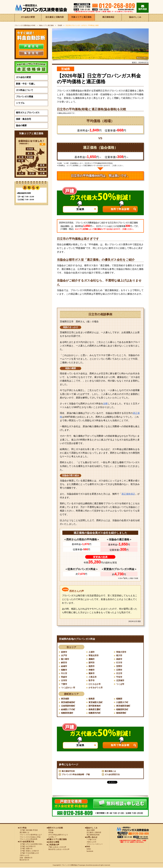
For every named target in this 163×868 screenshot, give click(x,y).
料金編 (50, 831)
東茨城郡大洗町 (96, 703)
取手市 (92, 681)
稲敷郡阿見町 (123, 710)
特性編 (50, 833)
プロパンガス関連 (25, 97)
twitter (88, 849)
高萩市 (119, 659)
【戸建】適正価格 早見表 (28, 831)
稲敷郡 (119, 699)
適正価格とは (110, 771)
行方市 (119, 663)
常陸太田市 (94, 655)
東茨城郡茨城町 (124, 706)
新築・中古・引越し (26, 84)
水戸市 (64, 655)
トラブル (20, 103)
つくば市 (120, 684)
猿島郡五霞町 (95, 710)
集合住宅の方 (24, 860)
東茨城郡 (65, 699)
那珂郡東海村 (95, 706)
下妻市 (64, 684)
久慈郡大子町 (123, 703)
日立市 (119, 673)
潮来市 (92, 673)
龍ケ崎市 (65, 659)
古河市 (64, 681)
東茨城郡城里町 (69, 703)
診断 (105, 404)
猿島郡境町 (122, 713)
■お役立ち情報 (53, 842)
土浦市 (92, 652)
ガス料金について (25, 90)
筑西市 (92, 666)
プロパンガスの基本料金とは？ (30, 835)
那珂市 (92, 663)
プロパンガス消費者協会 (70, 866)
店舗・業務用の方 (25, 858)
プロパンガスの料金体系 (28, 840)
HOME (25, 25)
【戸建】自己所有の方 (27, 847)
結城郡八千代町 (69, 710)
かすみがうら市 (96, 688)
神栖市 (92, 670)
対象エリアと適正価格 (81, 18)
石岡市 (119, 670)
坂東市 (64, 652)
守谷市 (119, 677)
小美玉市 (93, 677)
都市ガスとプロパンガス (28, 113)
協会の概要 (21, 125)
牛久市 (64, 673)
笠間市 (119, 666)
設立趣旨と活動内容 (55, 18)
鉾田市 (64, 663)
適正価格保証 (108, 18)
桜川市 (119, 655)
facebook (89, 852)
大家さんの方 (24, 856)
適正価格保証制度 (92, 835)
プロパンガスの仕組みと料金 (29, 837)
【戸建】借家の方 (25, 849)
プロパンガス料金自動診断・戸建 (76, 775)
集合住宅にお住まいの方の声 (58, 850)
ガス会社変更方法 (112, 775)
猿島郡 (92, 699)
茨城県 (60, 25)
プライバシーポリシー (94, 845)
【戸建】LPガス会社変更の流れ (30, 845)
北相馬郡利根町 (69, 706)
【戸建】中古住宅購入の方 (28, 854)
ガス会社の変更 (28, 18)
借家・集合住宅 (23, 119)
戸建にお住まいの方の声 (56, 847)
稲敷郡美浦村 (67, 713)
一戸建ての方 (91, 840)
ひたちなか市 (95, 684)
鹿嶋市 (92, 659)
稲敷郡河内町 (95, 713)
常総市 (64, 677)
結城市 (64, 666)
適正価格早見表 (68, 771)
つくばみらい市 (69, 688)
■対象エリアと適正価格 (57, 840)
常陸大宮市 (122, 652)
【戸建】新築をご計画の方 (28, 851)
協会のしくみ (135, 18)
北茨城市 (120, 681)
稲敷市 (64, 670)
